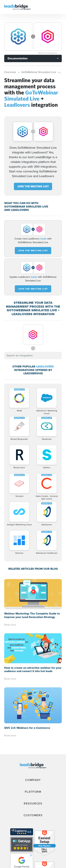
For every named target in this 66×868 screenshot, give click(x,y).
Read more (10, 625)
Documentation (18, 58)
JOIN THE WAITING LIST (33, 186)
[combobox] (33, 356)
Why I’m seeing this (48, 53)
